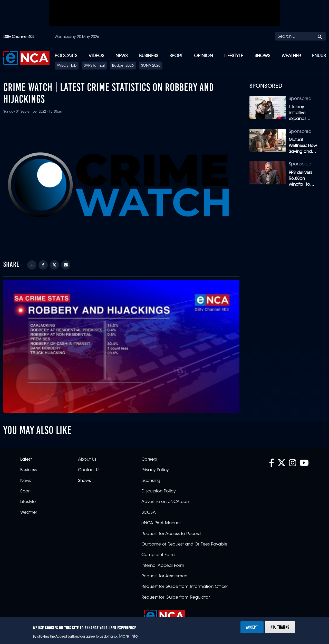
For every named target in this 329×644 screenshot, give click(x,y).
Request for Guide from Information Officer (185, 587)
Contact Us (89, 470)
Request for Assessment (165, 576)
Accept (252, 627)
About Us (87, 460)
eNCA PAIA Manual (161, 523)
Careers (149, 460)
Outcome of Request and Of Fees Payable (184, 544)
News (122, 56)
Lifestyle (234, 56)
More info (128, 637)
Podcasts (66, 56)
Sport (176, 56)
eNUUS (319, 56)
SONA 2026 (151, 66)
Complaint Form (158, 555)
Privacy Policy (155, 470)
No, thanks (280, 627)
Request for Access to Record (171, 534)
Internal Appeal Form (163, 566)
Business (149, 56)
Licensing (151, 481)
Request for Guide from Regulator (176, 598)
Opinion (204, 56)
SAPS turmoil (94, 66)
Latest (26, 460)
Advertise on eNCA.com (166, 502)
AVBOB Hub (67, 66)
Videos (96, 56)
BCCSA (149, 513)
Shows (262, 56)
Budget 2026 (123, 66)
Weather (291, 56)
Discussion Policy (158, 491)
